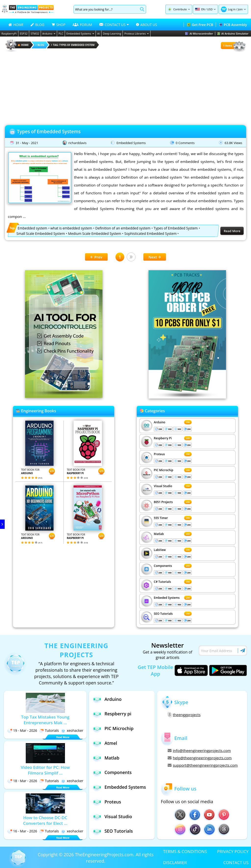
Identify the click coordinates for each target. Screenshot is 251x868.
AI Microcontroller (199, 33)
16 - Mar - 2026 (22, 831)
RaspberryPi (9, 33)
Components (163, 566)
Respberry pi (112, 714)
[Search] (106, 9)
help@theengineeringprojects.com (200, 758)
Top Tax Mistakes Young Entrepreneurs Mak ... (45, 720)
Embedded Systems (80, 33)
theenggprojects (184, 715)
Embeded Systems (167, 598)
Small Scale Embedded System (41, 234)
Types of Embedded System (176, 228)
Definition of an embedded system (123, 228)
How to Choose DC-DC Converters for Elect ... (45, 820)
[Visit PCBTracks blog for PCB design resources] (187, 397)
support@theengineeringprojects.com (203, 765)
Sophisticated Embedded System (150, 234)
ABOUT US (146, 25)
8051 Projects (163, 502)
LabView (160, 550)
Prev (96, 257)
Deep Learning (112, 33)
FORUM (82, 25)
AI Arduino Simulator (233, 33)
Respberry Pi (163, 438)
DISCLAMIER (175, 862)
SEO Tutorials (163, 614)
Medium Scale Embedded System (95, 234)
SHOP (58, 25)
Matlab (159, 534)
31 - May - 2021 (27, 143)
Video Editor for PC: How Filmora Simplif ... (45, 770)
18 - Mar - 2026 (22, 781)
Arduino (49, 33)
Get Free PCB (200, 25)
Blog (40, 45)
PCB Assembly (233, 25)
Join (240, 9)
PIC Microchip (164, 470)
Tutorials (49, 730)
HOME (16, 25)
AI (99, 33)
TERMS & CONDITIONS (185, 851)
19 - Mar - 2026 (22, 730)
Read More (232, 231)
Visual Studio (163, 486)
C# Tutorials (163, 582)
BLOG (37, 25)
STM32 (35, 33)
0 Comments (185, 143)
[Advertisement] (125, 87)
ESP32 (24, 33)
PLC (61, 33)
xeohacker (72, 730)
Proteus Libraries (136, 33)
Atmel (105, 743)
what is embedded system (71, 228)
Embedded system (32, 228)
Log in (232, 9)
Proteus (159, 454)
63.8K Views (233, 143)
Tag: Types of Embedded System (73, 45)
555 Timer (161, 518)
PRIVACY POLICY (233, 851)
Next (155, 257)
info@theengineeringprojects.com (199, 750)
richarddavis (77, 143)
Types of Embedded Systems (49, 132)
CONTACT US (236, 862)
